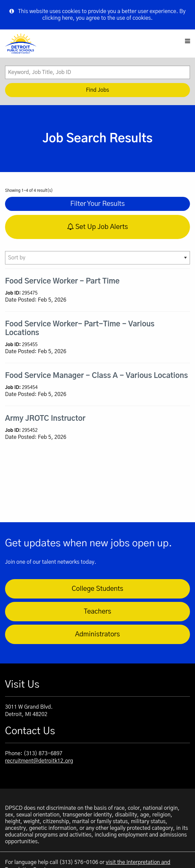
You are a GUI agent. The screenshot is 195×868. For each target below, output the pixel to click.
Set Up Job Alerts (97, 227)
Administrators (97, 634)
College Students (97, 589)
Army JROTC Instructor (45, 418)
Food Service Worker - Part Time (62, 281)
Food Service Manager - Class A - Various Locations (96, 376)
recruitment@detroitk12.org (39, 761)
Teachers (97, 612)
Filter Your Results (97, 204)
